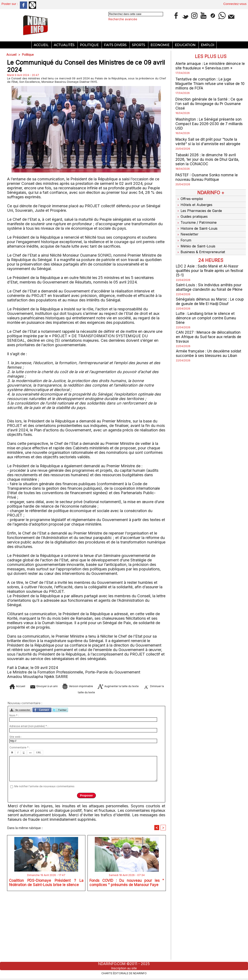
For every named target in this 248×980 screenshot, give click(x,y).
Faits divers (116, 45)
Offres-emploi (190, 199)
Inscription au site (124, 968)
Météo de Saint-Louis (196, 241)
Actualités (65, 45)
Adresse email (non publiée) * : (29, 792)
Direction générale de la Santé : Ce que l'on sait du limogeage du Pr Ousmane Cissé (210, 104)
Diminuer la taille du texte (93, 756)
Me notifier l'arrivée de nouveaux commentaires (44, 852)
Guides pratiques (193, 215)
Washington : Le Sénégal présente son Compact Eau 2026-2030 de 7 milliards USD (210, 124)
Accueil (42, 45)
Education (186, 45)
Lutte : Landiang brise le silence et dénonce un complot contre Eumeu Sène (207, 312)
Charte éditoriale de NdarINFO (124, 973)
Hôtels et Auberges (195, 204)
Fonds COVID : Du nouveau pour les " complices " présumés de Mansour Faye (127, 949)
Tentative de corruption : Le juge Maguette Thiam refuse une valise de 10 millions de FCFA (211, 84)
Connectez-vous (235, 4)
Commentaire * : (20, 813)
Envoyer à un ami (51, 750)
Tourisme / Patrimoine (197, 220)
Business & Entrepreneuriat (201, 247)
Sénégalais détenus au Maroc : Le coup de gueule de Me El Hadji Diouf (208, 296)
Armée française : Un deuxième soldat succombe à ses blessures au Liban (209, 348)
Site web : (16, 802)
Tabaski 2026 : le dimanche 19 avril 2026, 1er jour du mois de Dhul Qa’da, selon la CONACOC (209, 159)
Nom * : (14, 781)
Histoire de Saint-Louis (197, 225)
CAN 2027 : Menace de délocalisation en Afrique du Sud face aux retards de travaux (209, 331)
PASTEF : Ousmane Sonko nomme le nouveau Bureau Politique (208, 177)
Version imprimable (95, 750)
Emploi (208, 45)
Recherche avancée (123, 19)
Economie (160, 45)
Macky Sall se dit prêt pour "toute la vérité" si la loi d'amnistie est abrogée (209, 142)
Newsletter (187, 231)
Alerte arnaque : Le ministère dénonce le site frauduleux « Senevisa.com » (209, 66)
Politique (90, 45)
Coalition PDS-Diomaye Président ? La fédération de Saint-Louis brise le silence (46, 949)
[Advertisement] (86, 90)
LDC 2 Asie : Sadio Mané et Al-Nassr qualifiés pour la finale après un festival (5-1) (210, 265)
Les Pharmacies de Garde (200, 209)
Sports (139, 45)
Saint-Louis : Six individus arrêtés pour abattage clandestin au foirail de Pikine (210, 281)
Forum (183, 236)
